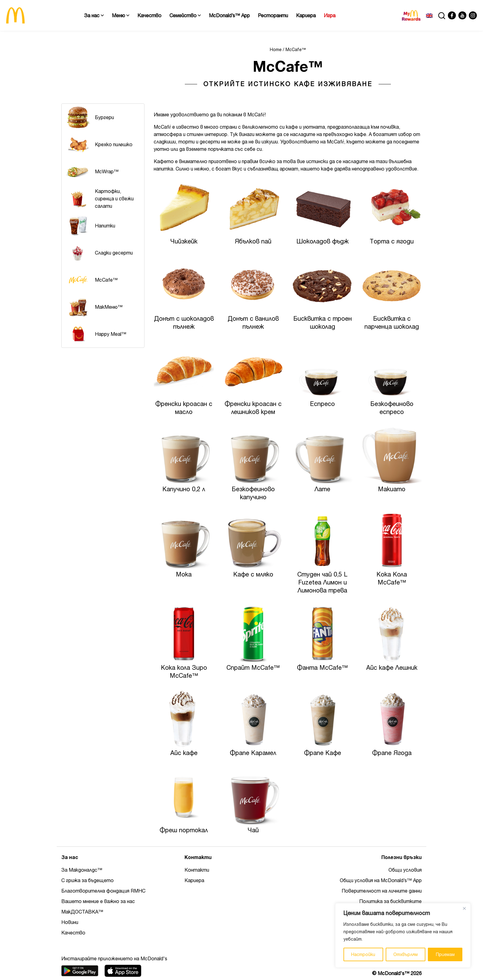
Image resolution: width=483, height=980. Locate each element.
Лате (322, 489)
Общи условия (405, 870)
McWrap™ (92, 171)
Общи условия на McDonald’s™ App (381, 880)
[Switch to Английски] (429, 15)
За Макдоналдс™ (82, 870)
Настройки (363, 954)
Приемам (445, 954)
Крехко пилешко (99, 144)
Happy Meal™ (95, 334)
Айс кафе (184, 753)
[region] (403, 935)
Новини (70, 922)
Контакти (197, 870)
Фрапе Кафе (323, 753)
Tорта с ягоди (392, 241)
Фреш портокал (184, 830)
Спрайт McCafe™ (253, 667)
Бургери (89, 117)
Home (276, 50)
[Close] (464, 908)
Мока (184, 574)
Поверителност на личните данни (382, 891)
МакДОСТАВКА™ (82, 912)
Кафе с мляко (253, 574)
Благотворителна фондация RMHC (103, 891)
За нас (94, 15)
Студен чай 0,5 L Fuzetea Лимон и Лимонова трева (322, 582)
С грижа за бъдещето (87, 880)
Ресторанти (273, 15)
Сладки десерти (99, 253)
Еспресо (322, 404)
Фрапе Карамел (253, 753)
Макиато (392, 489)
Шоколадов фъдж (323, 241)
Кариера (306, 15)
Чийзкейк (184, 241)
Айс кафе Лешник (392, 667)
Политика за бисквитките (390, 901)
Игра (330, 15)
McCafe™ (91, 280)
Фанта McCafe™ (322, 667)
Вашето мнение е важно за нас (98, 901)
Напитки (90, 226)
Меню (121, 15)
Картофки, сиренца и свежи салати (99, 199)
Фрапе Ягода (392, 753)
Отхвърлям (406, 954)
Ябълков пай (253, 241)
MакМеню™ (94, 307)
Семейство (185, 15)
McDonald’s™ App (229, 15)
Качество (149, 15)
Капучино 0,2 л (184, 489)
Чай (253, 830)
